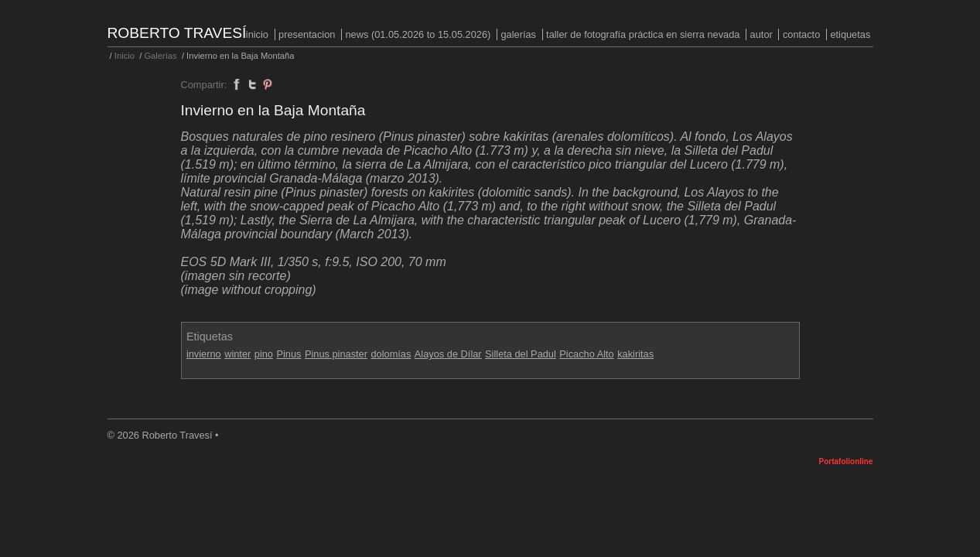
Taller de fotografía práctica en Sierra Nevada (643, 34)
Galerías (518, 34)
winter (237, 354)
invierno (204, 354)
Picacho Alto (586, 354)
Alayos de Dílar (448, 354)
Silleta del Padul (521, 354)
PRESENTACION (307, 34)
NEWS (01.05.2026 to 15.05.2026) (418, 34)
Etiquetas (850, 34)
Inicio (257, 34)
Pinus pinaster (336, 354)
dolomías (391, 354)
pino (264, 354)
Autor (761, 34)
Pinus (289, 354)
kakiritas (635, 354)
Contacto (801, 34)
